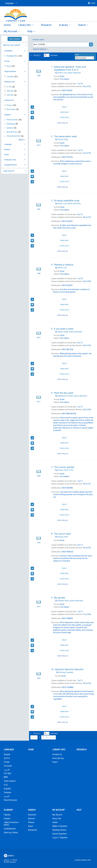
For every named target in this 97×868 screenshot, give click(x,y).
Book (9, 66)
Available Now (13, 56)
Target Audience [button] (10, 71)
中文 (6, 785)
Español (7, 789)
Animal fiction (12, 132)
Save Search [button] (15, 39)
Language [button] (8, 144)
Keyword (32, 815)
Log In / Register (60, 838)
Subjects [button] (8, 115)
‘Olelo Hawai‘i (10, 781)
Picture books (12, 120)
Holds (55, 822)
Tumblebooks (10, 829)
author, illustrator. (70, 73)
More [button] (83, 31)
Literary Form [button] (9, 100)
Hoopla (7, 819)
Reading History (59, 830)
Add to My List (63, 123)
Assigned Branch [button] (11, 165)
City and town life (13, 136)
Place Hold (50, 118)
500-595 (10, 95)
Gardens (10, 128)
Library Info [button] (26, 31)
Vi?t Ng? (8, 773)
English (7, 754)
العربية (7, 796)
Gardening (11, 124)
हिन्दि (6, 777)
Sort (77, 55)
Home (7, 31)
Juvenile (10, 77)
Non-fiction (11, 109)
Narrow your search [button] (12, 45)
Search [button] (32, 810)
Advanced (32, 830)
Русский (8, 766)
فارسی (7, 770)
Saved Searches (59, 834)
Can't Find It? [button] (9, 171)
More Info (50, 112)
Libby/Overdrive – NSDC (12, 824)
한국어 (7, 758)
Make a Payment (60, 826)
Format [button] (7, 61)
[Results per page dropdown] (47, 55)
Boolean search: (39, 40)
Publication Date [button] (10, 160)
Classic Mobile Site (83, 860)
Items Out (57, 819)
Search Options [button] (40, 49)
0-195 (9, 87)
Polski (7, 762)
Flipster (7, 815)
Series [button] (7, 155)
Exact (30, 826)
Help (79, 810)
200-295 (10, 91)
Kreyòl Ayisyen (10, 800)
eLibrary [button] (65, 31)
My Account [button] (58, 810)
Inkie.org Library (11, 832)
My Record (57, 815)
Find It (49, 107)
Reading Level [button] (9, 82)
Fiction (10, 105)
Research (46, 31)
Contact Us (57, 754)
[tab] (15, 45)
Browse (31, 819)
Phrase (31, 822)
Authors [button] (7, 149)
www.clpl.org (58, 758)
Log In (93, 3)
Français (8, 792)
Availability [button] (8, 51)
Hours (55, 762)
